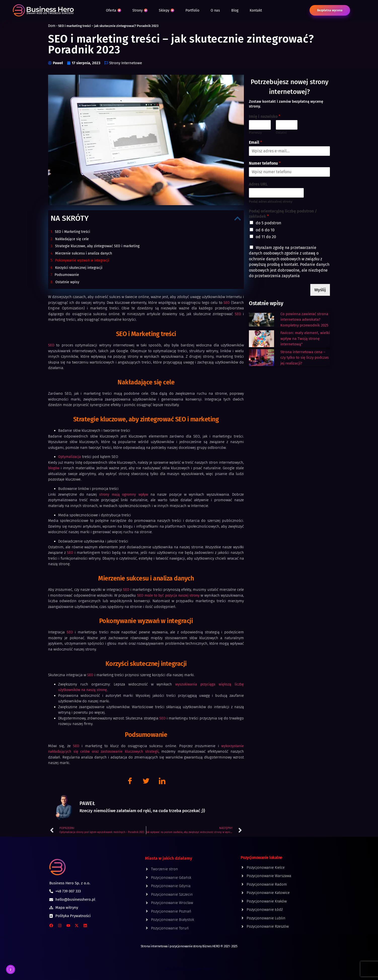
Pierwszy (255, 133)
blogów (54, 468)
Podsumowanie (67, 275)
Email (255, 142)
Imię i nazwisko (265, 116)
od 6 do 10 (265, 230)
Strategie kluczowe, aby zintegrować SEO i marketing (97, 246)
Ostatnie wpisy (67, 282)
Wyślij (321, 289)
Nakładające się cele (72, 239)
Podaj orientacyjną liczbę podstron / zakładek (283, 214)
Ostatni (281, 133)
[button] (238, 219)
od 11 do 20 (266, 237)
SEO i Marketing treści (72, 232)
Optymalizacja (70, 457)
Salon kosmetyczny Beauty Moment (189, 969)
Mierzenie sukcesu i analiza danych (84, 253)
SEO (227, 303)
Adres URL (258, 184)
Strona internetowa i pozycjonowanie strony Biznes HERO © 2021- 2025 (189, 946)
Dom (52, 26)
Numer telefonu (265, 163)
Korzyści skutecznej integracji (79, 268)
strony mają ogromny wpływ (124, 495)
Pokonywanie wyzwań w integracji (82, 260)
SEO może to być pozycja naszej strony (168, 595)
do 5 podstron (268, 223)
